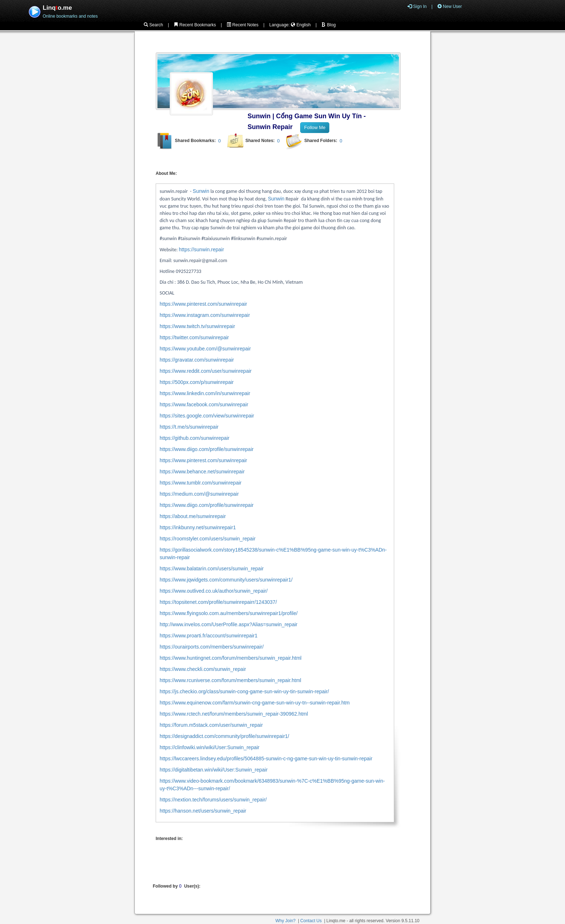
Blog (328, 25)
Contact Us (311, 921)
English (301, 25)
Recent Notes (243, 25)
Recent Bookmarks (195, 25)
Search (153, 25)
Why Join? (285, 921)
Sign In (417, 6)
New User (450, 6)
